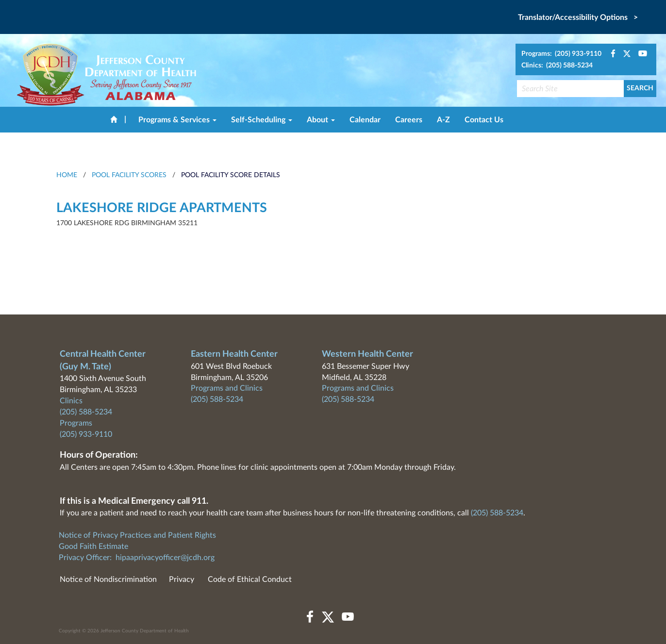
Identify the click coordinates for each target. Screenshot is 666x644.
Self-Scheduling (262, 120)
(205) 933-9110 (86, 434)
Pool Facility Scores (129, 175)
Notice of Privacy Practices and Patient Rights (137, 535)
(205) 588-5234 (86, 412)
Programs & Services (177, 120)
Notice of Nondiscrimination (108, 579)
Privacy (182, 579)
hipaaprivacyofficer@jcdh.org (165, 558)
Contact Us (484, 120)
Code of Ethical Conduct (250, 579)
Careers (409, 120)
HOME (67, 175)
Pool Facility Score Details (231, 175)
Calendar (365, 120)
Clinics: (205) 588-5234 (557, 66)
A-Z (443, 120)
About (321, 120)
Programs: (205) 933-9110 (561, 54)
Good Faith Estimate (93, 546)
